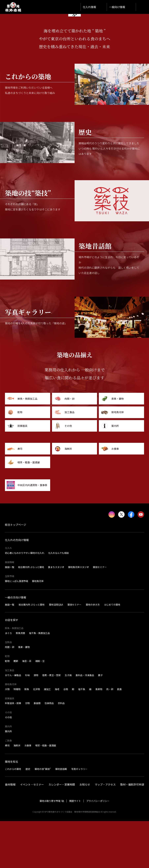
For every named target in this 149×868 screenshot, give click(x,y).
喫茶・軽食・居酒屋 (46, 792)
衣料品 (61, 750)
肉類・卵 (10, 694)
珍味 (27, 722)
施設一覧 (10, 614)
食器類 (37, 750)
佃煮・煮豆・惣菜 (51, 722)
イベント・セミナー (32, 831)
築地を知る (12, 809)
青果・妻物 (24, 694)
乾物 (7, 708)
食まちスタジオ (56, 614)
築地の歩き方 (93, 651)
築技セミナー (100, 614)
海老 (57, 736)
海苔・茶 (27, 708)
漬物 (36, 722)
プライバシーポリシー (98, 848)
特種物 (17, 736)
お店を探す (12, 667)
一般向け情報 (117, 7)
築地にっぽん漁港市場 (17, 628)
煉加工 (47, 736)
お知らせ (85, 831)
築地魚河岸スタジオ (79, 614)
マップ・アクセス (105, 831)
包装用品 (49, 750)
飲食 (119, 736)
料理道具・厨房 (13, 750)
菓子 (100, 722)
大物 (7, 736)
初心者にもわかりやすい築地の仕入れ (25, 600)
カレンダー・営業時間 (62, 831)
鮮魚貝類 (20, 680)
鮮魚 (27, 736)
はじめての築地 (112, 651)
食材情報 (10, 831)
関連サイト (75, 848)
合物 (66, 736)
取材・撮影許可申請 (132, 831)
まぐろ (8, 680)
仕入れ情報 (89, 7)
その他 (8, 764)
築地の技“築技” (43, 816)
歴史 (28, 816)
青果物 (99, 736)
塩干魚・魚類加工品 (39, 680)
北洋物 (36, 736)
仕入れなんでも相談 (58, 600)
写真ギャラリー (79, 816)
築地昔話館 (61, 816)
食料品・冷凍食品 (85, 722)
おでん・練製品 (13, 722)
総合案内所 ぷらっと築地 (31, 614)
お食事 (28, 792)
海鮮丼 (17, 792)
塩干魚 (82, 736)
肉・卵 (110, 736)
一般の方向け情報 (16, 644)
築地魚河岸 (38, 628)
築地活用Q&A (56, 651)
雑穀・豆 (40, 708)
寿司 (7, 792)
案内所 (8, 778)
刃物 (27, 750)
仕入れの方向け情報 (17, 587)
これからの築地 (13, 816)
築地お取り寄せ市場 (50, 848)
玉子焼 (68, 722)
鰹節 (16, 708)
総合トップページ (16, 571)
